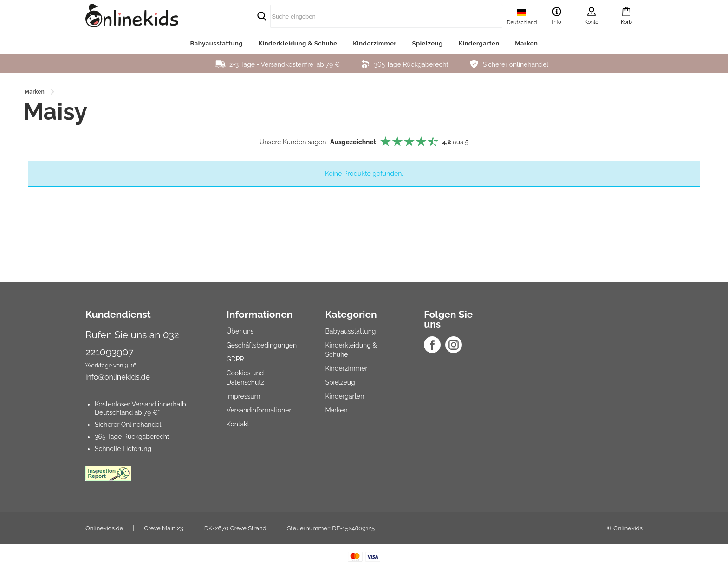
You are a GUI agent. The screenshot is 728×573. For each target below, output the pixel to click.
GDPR (235, 359)
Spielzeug (428, 43)
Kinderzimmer (375, 43)
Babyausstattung (217, 43)
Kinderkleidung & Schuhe (298, 43)
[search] (364, 16)
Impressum (244, 396)
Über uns (240, 331)
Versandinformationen (260, 410)
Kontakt (238, 424)
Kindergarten (479, 43)
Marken (526, 43)
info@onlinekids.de (118, 377)
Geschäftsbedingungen (262, 345)
